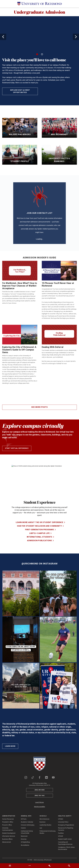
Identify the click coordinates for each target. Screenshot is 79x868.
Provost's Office (7, 825)
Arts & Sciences (44, 819)
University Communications (8, 829)
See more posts (39, 407)
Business (42, 822)
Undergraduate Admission (40, 12)
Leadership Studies (45, 825)
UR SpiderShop (25, 842)
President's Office (8, 822)
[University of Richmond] (40, 4)
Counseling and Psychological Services (65, 843)
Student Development (9, 833)
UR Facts (24, 819)
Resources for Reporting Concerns (66, 829)
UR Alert (61, 819)
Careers (23, 828)
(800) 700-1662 (39, 795)
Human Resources (8, 819)
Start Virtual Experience (17, 448)
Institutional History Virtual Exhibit (27, 832)
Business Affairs (7, 839)
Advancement (7, 842)
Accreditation (25, 845)
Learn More (10, 746)
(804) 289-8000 (39, 790)
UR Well (60, 836)
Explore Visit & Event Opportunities (20, 91)
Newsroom (24, 836)
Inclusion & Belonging (28, 825)
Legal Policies (39, 802)
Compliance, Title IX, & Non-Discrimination (66, 848)
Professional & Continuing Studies (47, 832)
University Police (63, 822)
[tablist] (39, 866)
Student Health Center (65, 839)
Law (41, 828)
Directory (24, 839)
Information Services (9, 836)
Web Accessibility (40, 807)
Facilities (61, 833)
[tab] (10, 866)
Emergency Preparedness (66, 825)
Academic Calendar (27, 822)
